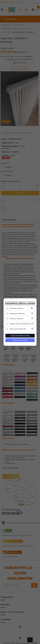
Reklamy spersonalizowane (18, 329)
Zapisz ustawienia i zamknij (20, 336)
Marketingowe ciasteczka (17, 313)
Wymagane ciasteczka (16, 308)
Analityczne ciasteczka (16, 319)
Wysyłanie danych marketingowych (20, 324)
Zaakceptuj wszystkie (20, 340)
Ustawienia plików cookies (20, 303)
